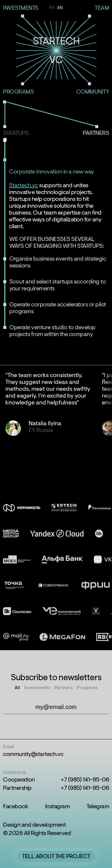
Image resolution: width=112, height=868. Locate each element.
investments (21, 8)
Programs (18, 92)
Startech (56, 50)
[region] (56, 418)
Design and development (34, 825)
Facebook (16, 807)
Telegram (98, 807)
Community (93, 92)
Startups (16, 133)
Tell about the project (56, 857)
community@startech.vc (33, 754)
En (60, 8)
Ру (52, 8)
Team (102, 8)
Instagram (57, 807)
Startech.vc (24, 186)
